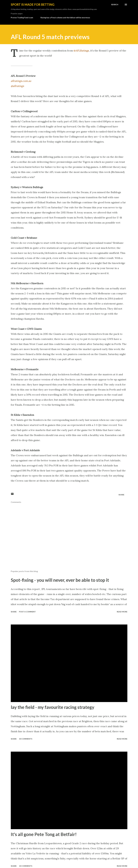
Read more (122, 612)
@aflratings (17, 86)
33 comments (26, 739)
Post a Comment (27, 612)
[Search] (115, 5)
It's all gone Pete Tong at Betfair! (44, 834)
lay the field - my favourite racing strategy (53, 707)
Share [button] (121, 495)
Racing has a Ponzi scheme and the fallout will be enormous (65, 18)
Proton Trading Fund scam (22, 18)
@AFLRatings (81, 51)
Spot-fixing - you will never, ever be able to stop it (60, 580)
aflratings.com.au (21, 81)
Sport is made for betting (33, 4)
